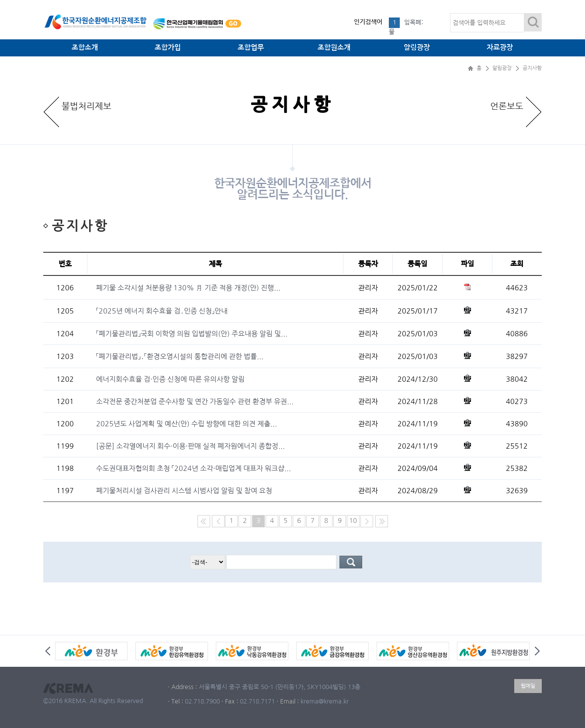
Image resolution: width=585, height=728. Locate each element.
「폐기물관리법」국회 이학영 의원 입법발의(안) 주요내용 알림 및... (192, 334)
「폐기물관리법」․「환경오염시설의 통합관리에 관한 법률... (180, 356)
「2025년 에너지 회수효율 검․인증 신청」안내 (162, 311)
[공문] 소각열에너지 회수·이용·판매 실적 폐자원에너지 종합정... (190, 446)
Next (537, 651)
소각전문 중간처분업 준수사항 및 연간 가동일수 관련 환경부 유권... (195, 401)
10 (353, 521)
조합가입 (168, 47)
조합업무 (251, 47)
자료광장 (500, 47)
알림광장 (417, 47)
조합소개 (85, 47)
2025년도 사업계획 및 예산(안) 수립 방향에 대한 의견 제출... (187, 424)
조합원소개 (334, 47)
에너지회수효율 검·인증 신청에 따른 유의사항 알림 (170, 379)
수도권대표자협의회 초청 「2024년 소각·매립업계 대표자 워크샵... (194, 468)
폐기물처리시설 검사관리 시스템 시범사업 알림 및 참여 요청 (184, 491)
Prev (48, 651)
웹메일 (528, 686)
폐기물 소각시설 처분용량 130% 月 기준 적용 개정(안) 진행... (188, 288)
